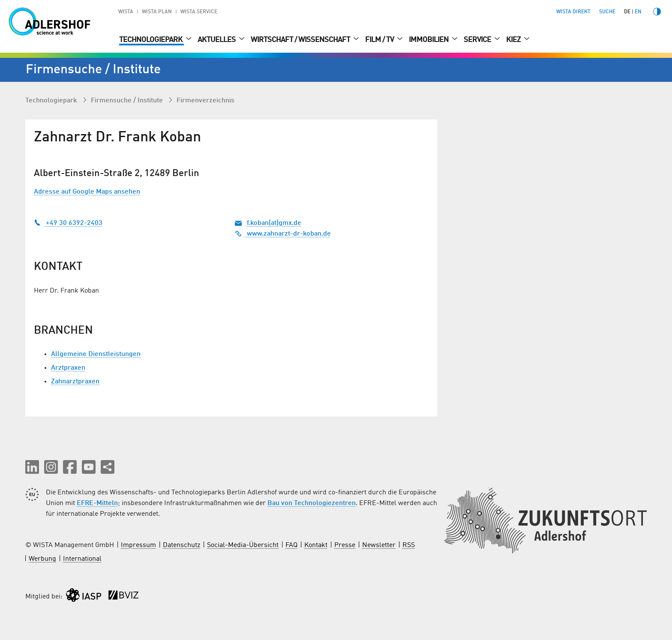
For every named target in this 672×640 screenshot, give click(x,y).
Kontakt (316, 545)
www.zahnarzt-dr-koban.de (283, 234)
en (638, 12)
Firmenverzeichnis (205, 101)
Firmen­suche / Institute (128, 101)
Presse (345, 545)
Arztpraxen (68, 368)
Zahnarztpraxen (75, 382)
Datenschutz (181, 545)
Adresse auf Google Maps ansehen (87, 192)
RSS (409, 545)
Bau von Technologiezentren (312, 503)
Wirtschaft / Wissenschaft (301, 40)
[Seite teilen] (108, 467)
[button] (32, 467)
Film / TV (380, 40)
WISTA (126, 12)
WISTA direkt (573, 12)
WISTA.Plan (157, 12)
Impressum (138, 545)
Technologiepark (151, 40)
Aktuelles (217, 40)
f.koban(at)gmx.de (274, 223)
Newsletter (379, 545)
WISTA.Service (199, 12)
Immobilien (429, 40)
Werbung (42, 559)
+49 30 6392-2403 (68, 223)
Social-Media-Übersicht (243, 545)
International (82, 559)
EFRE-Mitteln (97, 503)
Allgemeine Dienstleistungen (96, 354)
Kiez (514, 40)
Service (478, 40)
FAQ (291, 545)
